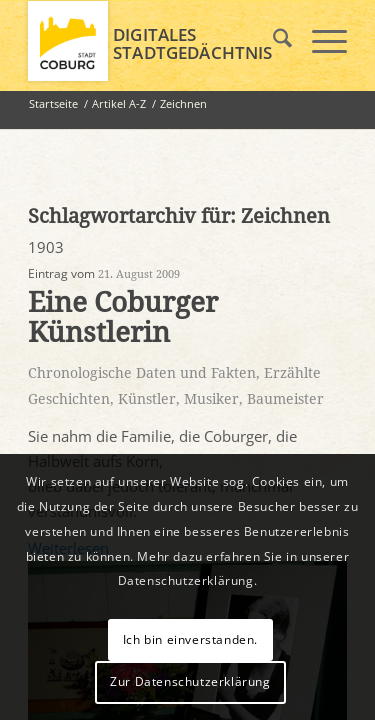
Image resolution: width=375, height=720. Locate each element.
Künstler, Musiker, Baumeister (221, 399)
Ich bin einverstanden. (190, 639)
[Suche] (272, 41)
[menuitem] (272, 41)
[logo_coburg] (155, 41)
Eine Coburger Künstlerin (123, 318)
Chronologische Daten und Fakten (142, 373)
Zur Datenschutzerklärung (190, 681)
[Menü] (319, 41)
